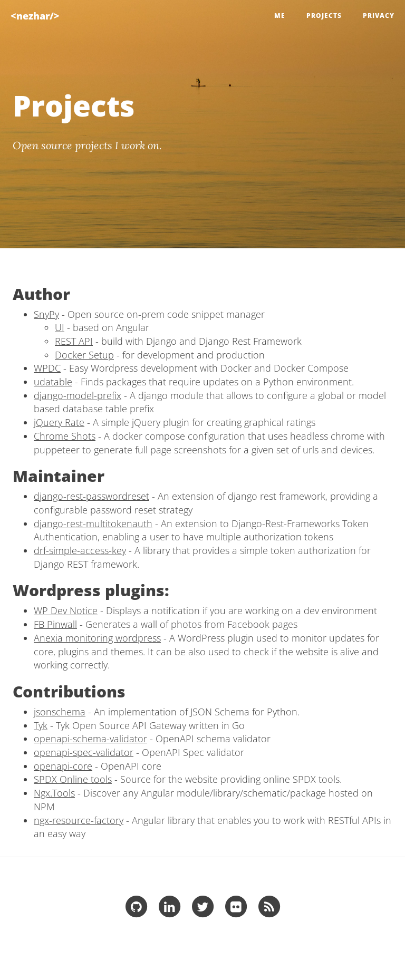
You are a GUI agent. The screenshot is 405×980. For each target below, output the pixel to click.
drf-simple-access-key (80, 550)
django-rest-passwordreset (91, 496)
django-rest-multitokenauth (93, 523)
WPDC (47, 368)
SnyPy (46, 314)
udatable (53, 382)
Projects (324, 16)
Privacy (379, 16)
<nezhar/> (35, 16)
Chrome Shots (65, 436)
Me (280, 16)
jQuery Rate (59, 422)
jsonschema (60, 712)
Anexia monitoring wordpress (97, 638)
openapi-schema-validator (90, 739)
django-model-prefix (78, 395)
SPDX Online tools (73, 779)
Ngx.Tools (54, 793)
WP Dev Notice (66, 610)
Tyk (41, 725)
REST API (74, 341)
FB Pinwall (55, 624)
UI (60, 327)
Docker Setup (84, 355)
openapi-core (63, 766)
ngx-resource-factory (79, 820)
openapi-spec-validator (84, 752)
